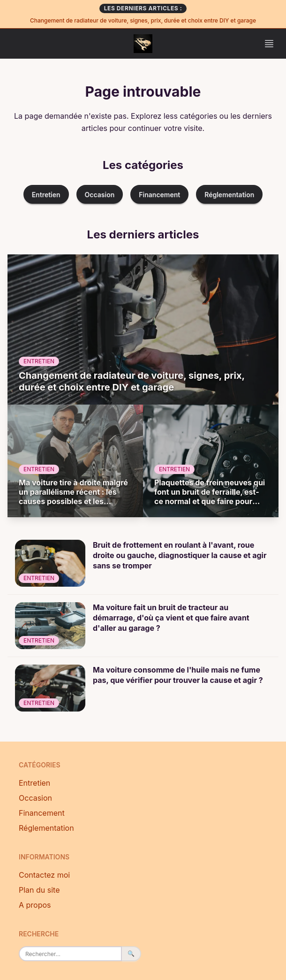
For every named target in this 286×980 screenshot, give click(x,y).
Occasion (100, 195)
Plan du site (39, 890)
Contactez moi (44, 875)
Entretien (46, 195)
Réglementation (229, 195)
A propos (35, 905)
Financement (159, 195)
